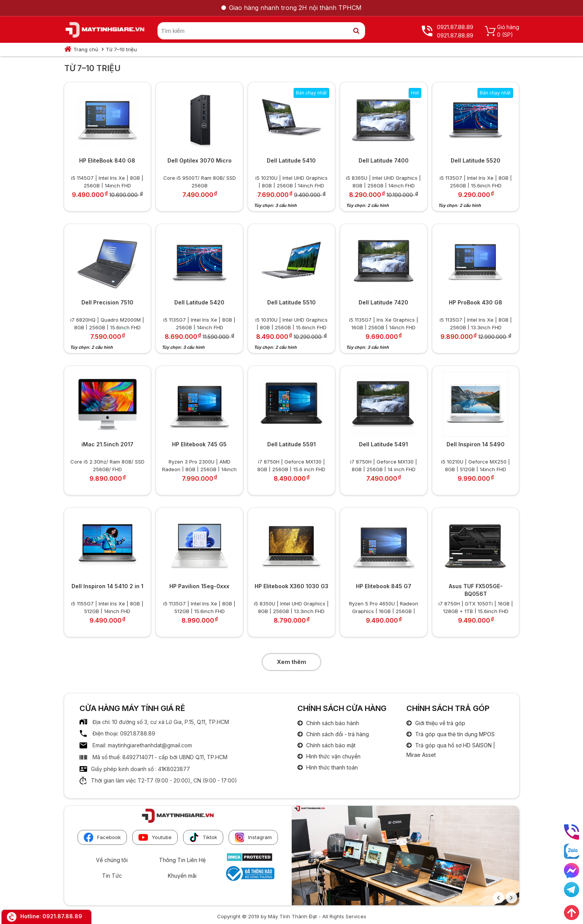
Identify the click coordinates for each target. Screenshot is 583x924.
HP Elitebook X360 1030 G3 (291, 586)
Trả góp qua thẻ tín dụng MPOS (454, 734)
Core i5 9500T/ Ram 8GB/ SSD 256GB (200, 181)
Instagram (253, 837)
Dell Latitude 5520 (476, 160)
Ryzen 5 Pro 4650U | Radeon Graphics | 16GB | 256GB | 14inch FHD (384, 607)
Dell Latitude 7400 (384, 160)
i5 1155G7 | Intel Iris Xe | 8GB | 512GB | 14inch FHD (107, 607)
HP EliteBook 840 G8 (107, 160)
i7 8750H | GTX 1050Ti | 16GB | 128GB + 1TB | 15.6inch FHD (476, 607)
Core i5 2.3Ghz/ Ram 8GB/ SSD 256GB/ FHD (107, 465)
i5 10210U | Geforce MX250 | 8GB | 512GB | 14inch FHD (476, 465)
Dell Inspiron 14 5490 (476, 444)
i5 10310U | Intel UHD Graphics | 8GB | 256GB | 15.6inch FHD (291, 323)
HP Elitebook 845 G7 (384, 586)
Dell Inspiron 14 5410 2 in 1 (107, 586)
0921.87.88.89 (62, 916)
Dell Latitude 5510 (291, 302)
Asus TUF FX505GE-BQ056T (476, 590)
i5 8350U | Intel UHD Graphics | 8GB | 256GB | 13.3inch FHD (291, 607)
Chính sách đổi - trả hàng (337, 734)
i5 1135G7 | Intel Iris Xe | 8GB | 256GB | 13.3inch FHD (476, 323)
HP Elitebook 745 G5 (199, 444)
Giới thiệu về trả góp (439, 723)
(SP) (507, 35)
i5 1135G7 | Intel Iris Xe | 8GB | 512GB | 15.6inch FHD (199, 607)
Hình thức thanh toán (331, 767)
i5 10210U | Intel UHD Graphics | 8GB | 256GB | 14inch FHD (291, 181)
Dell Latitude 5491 (383, 444)
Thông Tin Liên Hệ (182, 860)
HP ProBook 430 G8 (476, 302)
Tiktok (203, 837)
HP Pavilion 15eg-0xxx (199, 586)
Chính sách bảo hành (332, 723)
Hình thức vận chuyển (333, 756)
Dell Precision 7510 (107, 302)
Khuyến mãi (182, 876)
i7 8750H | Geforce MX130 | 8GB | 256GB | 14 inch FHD (384, 465)
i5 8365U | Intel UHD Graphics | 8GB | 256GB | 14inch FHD (383, 181)
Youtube (155, 837)
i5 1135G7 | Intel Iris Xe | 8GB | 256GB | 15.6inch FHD (476, 181)
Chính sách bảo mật (330, 745)
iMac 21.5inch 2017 (107, 444)
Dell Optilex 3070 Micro (200, 160)
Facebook (102, 837)
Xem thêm (291, 662)
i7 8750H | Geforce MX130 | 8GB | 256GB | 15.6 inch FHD (291, 465)
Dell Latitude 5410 (291, 160)
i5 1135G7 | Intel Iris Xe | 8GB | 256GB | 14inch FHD (199, 323)
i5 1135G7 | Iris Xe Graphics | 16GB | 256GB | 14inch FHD (384, 323)
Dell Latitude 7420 (383, 302)
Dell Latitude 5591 (291, 444)
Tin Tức (112, 876)
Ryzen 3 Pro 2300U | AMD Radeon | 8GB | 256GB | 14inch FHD (199, 465)
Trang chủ (86, 49)
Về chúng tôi (112, 860)
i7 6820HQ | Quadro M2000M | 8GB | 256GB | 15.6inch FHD (107, 323)
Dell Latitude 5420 (199, 302)
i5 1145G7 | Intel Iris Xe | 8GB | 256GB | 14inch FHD (107, 181)
